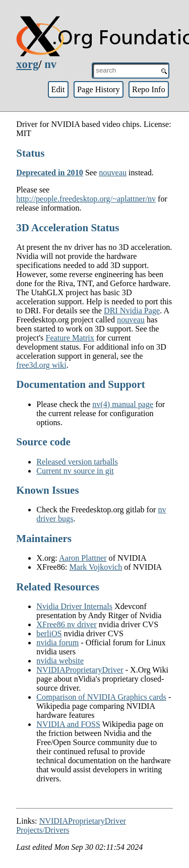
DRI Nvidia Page (132, 311)
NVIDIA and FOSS (68, 724)
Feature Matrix (70, 338)
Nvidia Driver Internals (74, 606)
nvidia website (60, 661)
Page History (99, 89)
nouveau (113, 173)
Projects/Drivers (43, 830)
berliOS (49, 633)
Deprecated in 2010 (50, 173)
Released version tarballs (77, 462)
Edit (58, 89)
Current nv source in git (75, 471)
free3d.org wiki (41, 365)
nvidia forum (57, 643)
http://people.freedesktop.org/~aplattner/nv (86, 199)
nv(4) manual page (123, 404)
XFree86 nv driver (66, 624)
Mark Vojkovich (96, 567)
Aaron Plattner (83, 558)
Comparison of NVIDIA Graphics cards (101, 697)
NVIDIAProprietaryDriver (80, 670)
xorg (27, 64)
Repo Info (149, 89)
